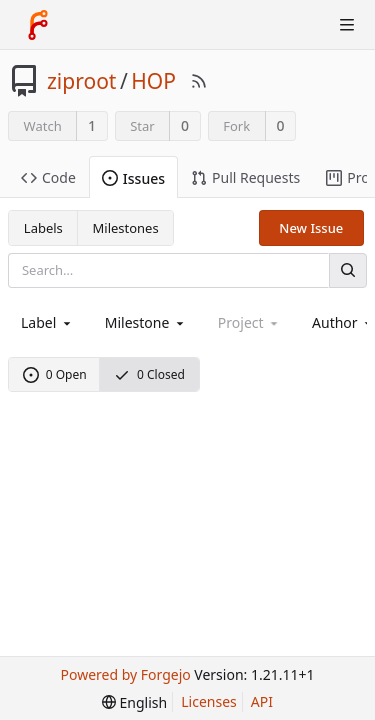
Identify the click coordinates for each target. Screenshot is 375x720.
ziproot (81, 81)
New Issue (311, 228)
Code (48, 177)
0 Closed (149, 374)
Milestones (126, 228)
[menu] (134, 702)
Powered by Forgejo (126, 674)
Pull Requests (245, 177)
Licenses (209, 701)
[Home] (38, 25)
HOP (153, 81)
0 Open (55, 374)
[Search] (348, 270)
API (262, 701)
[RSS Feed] (199, 81)
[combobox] (47, 322)
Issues (133, 178)
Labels (43, 228)
